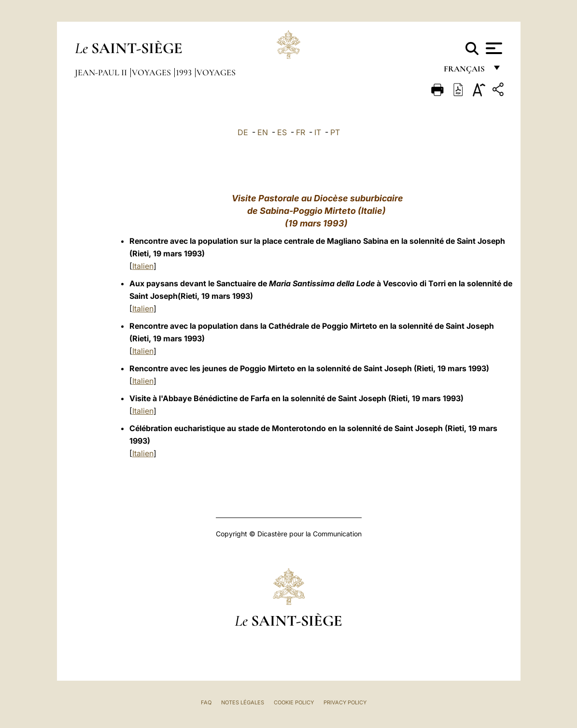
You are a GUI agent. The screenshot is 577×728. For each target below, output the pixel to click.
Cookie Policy (294, 702)
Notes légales (243, 702)
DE (243, 132)
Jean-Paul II (102, 72)
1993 (185, 72)
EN (263, 132)
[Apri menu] (493, 48)
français (465, 71)
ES (282, 132)
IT (318, 132)
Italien (143, 266)
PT (335, 132)
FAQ (206, 702)
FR (301, 132)
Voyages (152, 72)
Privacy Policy (345, 702)
